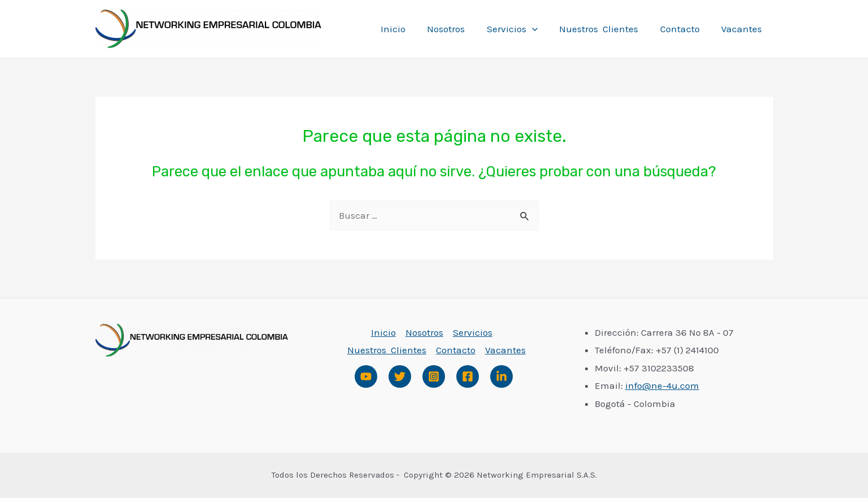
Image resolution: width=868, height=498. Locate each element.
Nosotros (457, 29)
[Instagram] (434, 376)
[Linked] (501, 376)
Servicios (521, 29)
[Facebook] (468, 376)
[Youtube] (366, 376)
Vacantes (743, 29)
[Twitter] (400, 376)
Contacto (684, 29)
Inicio (407, 29)
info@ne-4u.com (662, 386)
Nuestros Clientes (605, 29)
